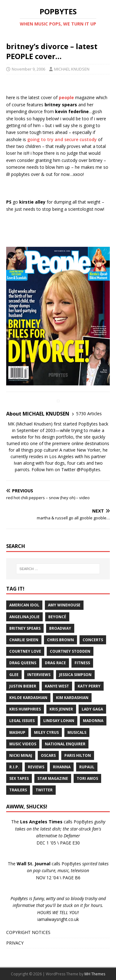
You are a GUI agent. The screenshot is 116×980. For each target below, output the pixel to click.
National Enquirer (65, 744)
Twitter (44, 790)
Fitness (82, 663)
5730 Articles (89, 414)
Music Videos (23, 744)
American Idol (24, 605)
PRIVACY (15, 943)
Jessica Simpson (75, 675)
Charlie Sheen (24, 640)
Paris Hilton (78, 755)
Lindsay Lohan (59, 721)
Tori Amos (87, 778)
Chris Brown (60, 640)
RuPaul (87, 767)
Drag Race (55, 663)
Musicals (77, 732)
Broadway (60, 628)
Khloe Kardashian (28, 698)
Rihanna (62, 767)
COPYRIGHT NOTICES (28, 932)
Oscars (48, 755)
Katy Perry (89, 686)
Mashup (17, 732)
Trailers (18, 790)
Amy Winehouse (64, 605)
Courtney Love (25, 651)
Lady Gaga (92, 709)
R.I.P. (14, 767)
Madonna (93, 721)
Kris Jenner (61, 709)
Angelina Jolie (24, 617)
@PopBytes (88, 469)
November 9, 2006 (28, 69)
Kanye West (57, 686)
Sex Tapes (19, 778)
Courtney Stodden (70, 651)
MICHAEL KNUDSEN (72, 69)
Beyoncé (57, 617)
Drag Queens (23, 663)
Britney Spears (25, 628)
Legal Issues (22, 721)
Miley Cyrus (46, 732)
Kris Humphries (25, 709)
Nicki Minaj (21, 755)
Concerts (93, 640)
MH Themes (95, 974)
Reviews (36, 767)
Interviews (39, 675)
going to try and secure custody (62, 139)
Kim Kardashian (72, 698)
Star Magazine (53, 778)
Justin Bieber (23, 686)
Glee (14, 675)
